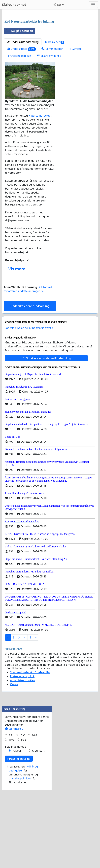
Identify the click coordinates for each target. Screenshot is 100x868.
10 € (22, 823)
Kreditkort (38, 838)
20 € (34, 823)
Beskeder (54, 88)
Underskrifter (21, 95)
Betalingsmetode (15, 835)
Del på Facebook (18, 77)
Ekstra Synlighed (49, 102)
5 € (10, 823)
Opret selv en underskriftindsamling (46, 405)
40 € (11, 828)
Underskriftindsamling (23, 88)
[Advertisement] (50, 38)
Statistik (75, 95)
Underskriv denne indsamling (30, 352)
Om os (14, 731)
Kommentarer (52, 95)
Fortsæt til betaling (19, 847)
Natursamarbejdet (40, 162)
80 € (24, 828)
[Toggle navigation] (93, 5)
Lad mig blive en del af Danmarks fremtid (29, 374)
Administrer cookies (22, 727)
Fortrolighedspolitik (19, 102)
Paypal (17, 838)
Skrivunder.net (14, 5)
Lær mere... (14, 817)
